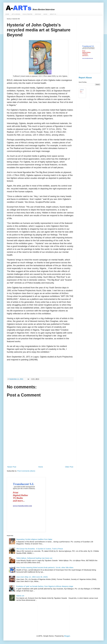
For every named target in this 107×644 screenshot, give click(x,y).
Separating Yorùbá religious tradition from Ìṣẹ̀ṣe (34, 539)
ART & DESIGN (16, 14)
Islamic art (20, 596)
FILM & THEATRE (27, 14)
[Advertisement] (40, 450)
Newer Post (12, 467)
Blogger (67, 636)
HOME (7, 14)
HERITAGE (38, 14)
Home (41, 467)
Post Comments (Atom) (26, 471)
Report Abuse (85, 78)
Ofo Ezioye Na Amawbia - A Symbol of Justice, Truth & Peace (40, 549)
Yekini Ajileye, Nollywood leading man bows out (34, 558)
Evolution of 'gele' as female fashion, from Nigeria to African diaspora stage (45, 586)
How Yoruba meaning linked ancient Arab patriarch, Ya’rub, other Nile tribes (45, 568)
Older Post (69, 467)
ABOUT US (53, 14)
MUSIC (45, 14)
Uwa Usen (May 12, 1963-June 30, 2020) (32, 577)
